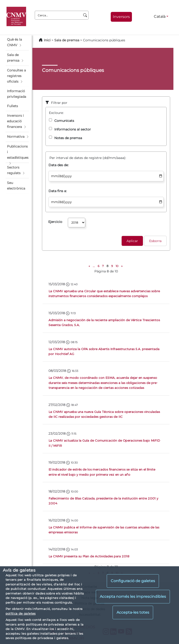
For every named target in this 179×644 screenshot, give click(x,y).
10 (117, 266)
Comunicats (64, 121)
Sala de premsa (67, 40)
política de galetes (21, 613)
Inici (47, 40)
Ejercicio (55, 222)
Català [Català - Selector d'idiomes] (160, 16)
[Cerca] (85, 15)
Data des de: (59, 165)
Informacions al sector (73, 129)
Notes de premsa (68, 138)
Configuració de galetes (133, 581)
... (94, 266)
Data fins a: (58, 191)
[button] (17, 42)
